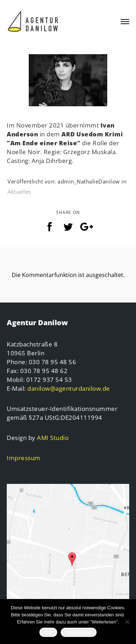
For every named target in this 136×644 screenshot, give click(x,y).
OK (48, 632)
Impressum (24, 458)
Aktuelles (19, 192)
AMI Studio (53, 438)
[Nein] (127, 622)
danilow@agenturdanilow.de (69, 388)
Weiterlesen (78, 632)
